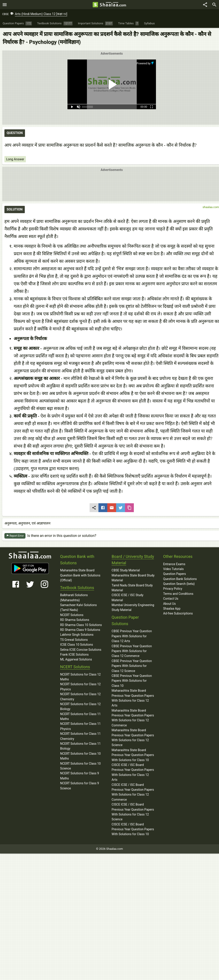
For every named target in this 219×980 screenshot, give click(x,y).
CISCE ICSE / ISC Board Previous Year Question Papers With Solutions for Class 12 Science (133, 812)
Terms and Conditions (178, 594)
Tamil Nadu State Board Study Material (132, 588)
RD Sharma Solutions (75, 620)
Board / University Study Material (133, 560)
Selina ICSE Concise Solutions (81, 650)
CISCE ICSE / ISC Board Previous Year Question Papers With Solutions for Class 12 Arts (133, 772)
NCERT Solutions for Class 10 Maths (80, 756)
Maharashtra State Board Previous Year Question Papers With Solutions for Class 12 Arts (133, 698)
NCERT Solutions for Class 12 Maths (80, 677)
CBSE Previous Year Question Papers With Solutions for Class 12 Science (132, 666)
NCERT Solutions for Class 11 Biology (80, 746)
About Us (169, 604)
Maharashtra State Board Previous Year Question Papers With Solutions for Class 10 (133, 755)
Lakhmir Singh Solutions (77, 635)
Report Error (15, 536)
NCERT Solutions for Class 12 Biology (80, 706)
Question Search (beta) (179, 584)
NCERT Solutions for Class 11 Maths (80, 716)
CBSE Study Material (126, 570)
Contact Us (171, 599)
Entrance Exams (174, 564)
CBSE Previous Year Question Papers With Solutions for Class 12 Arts (132, 636)
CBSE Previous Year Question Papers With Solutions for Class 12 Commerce (132, 651)
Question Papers (174, 574)
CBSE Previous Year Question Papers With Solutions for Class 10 (132, 681)
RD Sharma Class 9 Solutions (80, 630)
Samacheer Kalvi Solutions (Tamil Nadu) (79, 607)
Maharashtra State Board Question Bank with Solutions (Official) (80, 575)
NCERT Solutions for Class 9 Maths (80, 776)
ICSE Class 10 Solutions (77, 645)
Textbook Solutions (77, 588)
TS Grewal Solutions (74, 640)
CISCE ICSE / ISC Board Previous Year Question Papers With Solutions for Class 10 (133, 829)
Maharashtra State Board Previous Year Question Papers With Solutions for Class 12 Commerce (133, 718)
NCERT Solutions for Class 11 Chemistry (80, 736)
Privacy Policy (173, 589)
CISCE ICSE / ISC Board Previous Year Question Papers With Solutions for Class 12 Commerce (133, 792)
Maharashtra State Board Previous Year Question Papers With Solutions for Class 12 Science (133, 738)
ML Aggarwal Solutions (76, 659)
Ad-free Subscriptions (178, 613)
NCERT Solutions (72, 615)
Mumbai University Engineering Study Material (133, 607)
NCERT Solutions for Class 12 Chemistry (80, 697)
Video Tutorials (173, 569)
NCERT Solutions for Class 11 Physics (80, 726)
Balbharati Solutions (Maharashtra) (74, 597)
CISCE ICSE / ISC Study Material (128, 597)
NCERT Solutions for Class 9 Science (80, 786)
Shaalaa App (172, 609)
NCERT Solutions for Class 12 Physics (80, 687)
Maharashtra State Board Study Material (133, 578)
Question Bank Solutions (180, 579)
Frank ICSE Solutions (74, 655)
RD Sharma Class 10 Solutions (81, 625)
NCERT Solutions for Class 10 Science (80, 766)
